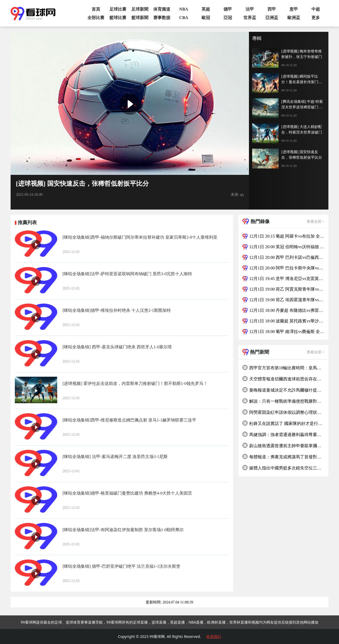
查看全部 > (316, 222)
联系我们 (214, 636)
